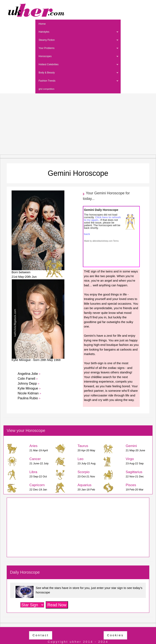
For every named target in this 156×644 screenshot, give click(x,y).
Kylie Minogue (28, 388)
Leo (81, 459)
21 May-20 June (135, 450)
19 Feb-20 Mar (135, 490)
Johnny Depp (28, 383)
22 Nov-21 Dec (135, 476)
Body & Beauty (47, 73)
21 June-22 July (39, 463)
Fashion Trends (47, 81)
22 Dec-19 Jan (38, 490)
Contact (41, 635)
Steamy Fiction (47, 40)
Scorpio (84, 472)
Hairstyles (44, 32)
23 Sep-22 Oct (38, 476)
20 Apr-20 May (86, 450)
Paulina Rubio (28, 398)
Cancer (35, 459)
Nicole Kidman (29, 393)
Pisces (131, 485)
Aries (33, 446)
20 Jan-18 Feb (86, 490)
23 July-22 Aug (87, 463)
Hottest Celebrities (49, 64)
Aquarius (84, 485)
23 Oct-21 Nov (86, 476)
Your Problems (47, 48)
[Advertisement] (78, 124)
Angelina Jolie (28, 374)
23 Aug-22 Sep (135, 463)
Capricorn (37, 485)
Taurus (83, 446)
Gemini (131, 446)
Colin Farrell (27, 379)
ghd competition (47, 89)
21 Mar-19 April (39, 450)
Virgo (130, 459)
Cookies (115, 635)
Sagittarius (134, 472)
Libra (33, 472)
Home (42, 24)
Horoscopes (45, 56)
